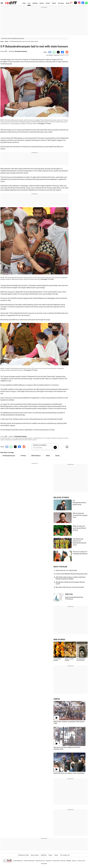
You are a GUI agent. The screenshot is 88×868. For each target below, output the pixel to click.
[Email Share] (49, 52)
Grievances (44, 864)
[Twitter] (75, 3)
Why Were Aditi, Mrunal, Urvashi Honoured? (70, 587)
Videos (56, 855)
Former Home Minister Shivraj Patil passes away (72, 574)
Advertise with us (40, 861)
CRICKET (48, 3)
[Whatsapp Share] (54, 52)
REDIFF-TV (68, 3)
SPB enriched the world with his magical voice (80, 515)
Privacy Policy (56, 861)
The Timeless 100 (65, 855)
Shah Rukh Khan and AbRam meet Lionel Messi (69, 773)
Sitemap (63, 861)
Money (50, 855)
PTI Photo (23, 456)
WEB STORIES (59, 640)
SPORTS (54, 3)
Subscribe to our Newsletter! (40, 445)
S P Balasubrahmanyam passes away (79, 503)
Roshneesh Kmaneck (21, 51)
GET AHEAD (61, 3)
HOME (24, 3)
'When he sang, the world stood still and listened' (79, 528)
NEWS (29, 3)
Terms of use (81, 861)
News (7, 41)
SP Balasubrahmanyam (9, 456)
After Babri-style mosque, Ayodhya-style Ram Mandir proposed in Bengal (70, 578)
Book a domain (35, 855)
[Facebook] (83, 3)
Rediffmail (44, 855)
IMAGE (48, 456)
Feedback (69, 861)
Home (2, 41)
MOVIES (42, 3)
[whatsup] (87, 3)
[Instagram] (79, 3)
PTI (6, 51)
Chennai (57, 456)
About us (74, 861)
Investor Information (29, 861)
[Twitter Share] (58, 52)
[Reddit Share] (66, 52)
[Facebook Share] (62, 52)
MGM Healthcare (36, 456)
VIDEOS (57, 699)
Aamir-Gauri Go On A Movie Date (66, 570)
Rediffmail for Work (24, 855)
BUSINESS (35, 3)
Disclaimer (49, 861)
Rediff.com (20, 861)
